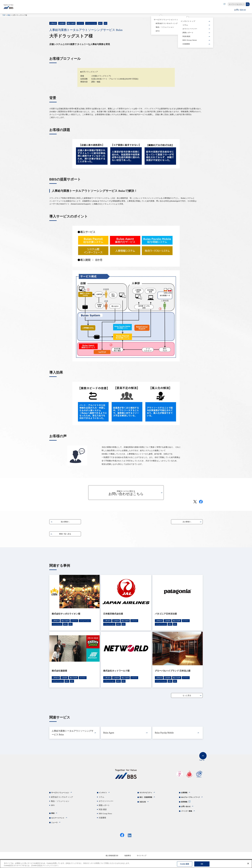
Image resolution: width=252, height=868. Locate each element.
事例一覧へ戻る (65, 534)
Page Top (199, 759)
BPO (100, 23)
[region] (126, 864)
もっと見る (187, 696)
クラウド (80, 23)
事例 (9, 15)
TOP (4, 15)
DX (105, 23)
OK (202, 864)
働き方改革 (71, 23)
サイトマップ (142, 858)
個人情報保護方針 (112, 858)
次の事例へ (187, 522)
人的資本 (62, 23)
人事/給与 (53, 23)
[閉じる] (248, 864)
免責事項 (128, 858)
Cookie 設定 (185, 864)
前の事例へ (65, 522)
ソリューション (91, 23)
